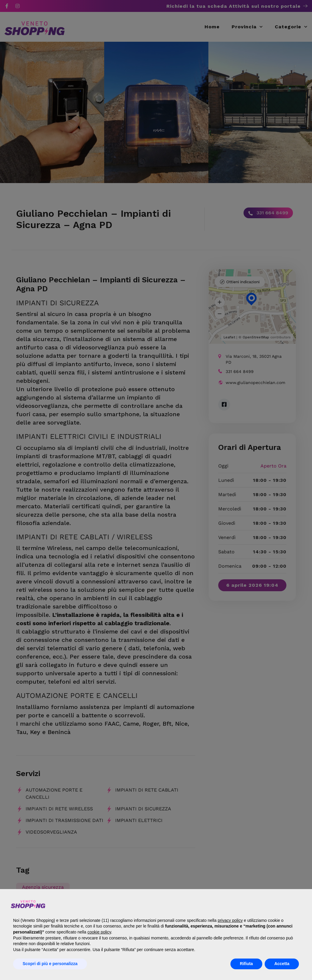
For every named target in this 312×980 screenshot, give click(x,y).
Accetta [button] (282, 964)
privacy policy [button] (230, 920)
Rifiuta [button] (247, 964)
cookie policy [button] (99, 932)
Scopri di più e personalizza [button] (50, 964)
